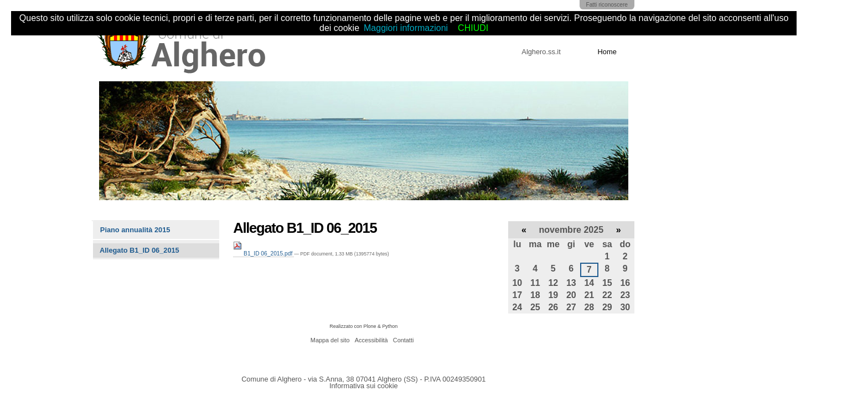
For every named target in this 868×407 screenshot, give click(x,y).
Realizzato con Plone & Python (363, 326)
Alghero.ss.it (541, 52)
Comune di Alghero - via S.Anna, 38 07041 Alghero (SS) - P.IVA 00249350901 (363, 379)
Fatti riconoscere (607, 5)
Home (607, 52)
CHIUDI (473, 28)
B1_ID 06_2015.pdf (263, 254)
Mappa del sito (330, 340)
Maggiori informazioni (406, 28)
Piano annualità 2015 (135, 230)
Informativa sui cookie (364, 386)
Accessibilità (371, 340)
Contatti (403, 340)
